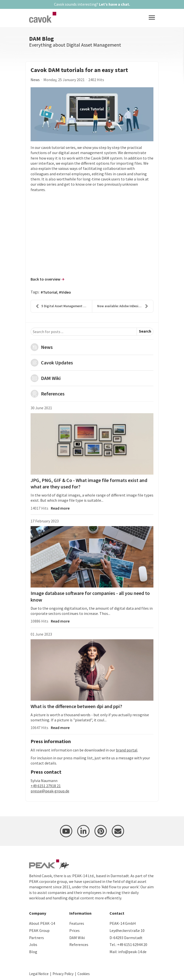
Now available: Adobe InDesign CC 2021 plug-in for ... (125, 306)
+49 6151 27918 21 (46, 786)
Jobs (33, 944)
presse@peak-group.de (50, 791)
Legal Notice (39, 974)
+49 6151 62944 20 (132, 944)
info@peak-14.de (132, 952)
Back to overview (46, 279)
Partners (37, 938)
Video (66, 292)
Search (145, 331)
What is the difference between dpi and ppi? (76, 706)
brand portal (127, 750)
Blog (33, 952)
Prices (74, 930)
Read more (60, 508)
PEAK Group (39, 930)
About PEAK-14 (42, 923)
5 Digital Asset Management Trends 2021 (64, 306)
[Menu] (152, 18)
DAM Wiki (51, 378)
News (35, 80)
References (53, 394)
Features (77, 923)
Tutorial (50, 292)
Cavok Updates (57, 363)
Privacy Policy (63, 974)
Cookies (84, 974)
